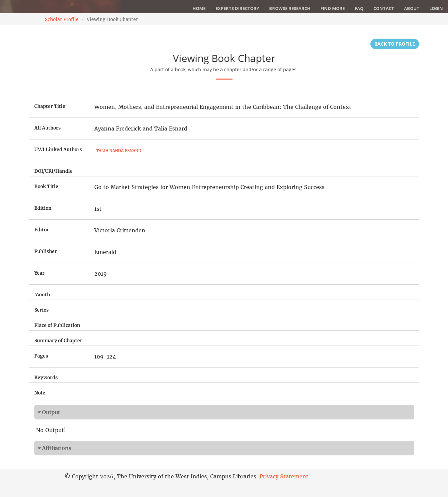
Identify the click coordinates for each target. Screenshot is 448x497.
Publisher (46, 251)
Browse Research (290, 8)
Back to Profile (395, 44)
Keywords (46, 377)
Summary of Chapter (58, 341)
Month (42, 295)
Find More (333, 8)
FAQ (359, 8)
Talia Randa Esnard (119, 151)
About (412, 8)
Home (199, 8)
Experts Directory (237, 8)
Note (40, 393)
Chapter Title (50, 106)
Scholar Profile (62, 19)
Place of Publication (57, 325)
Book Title (46, 186)
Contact (384, 8)
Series (41, 310)
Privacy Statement (284, 476)
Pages (41, 356)
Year (39, 273)
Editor (42, 230)
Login (436, 8)
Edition (43, 208)
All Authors (47, 128)
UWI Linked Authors (58, 149)
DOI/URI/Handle (53, 171)
